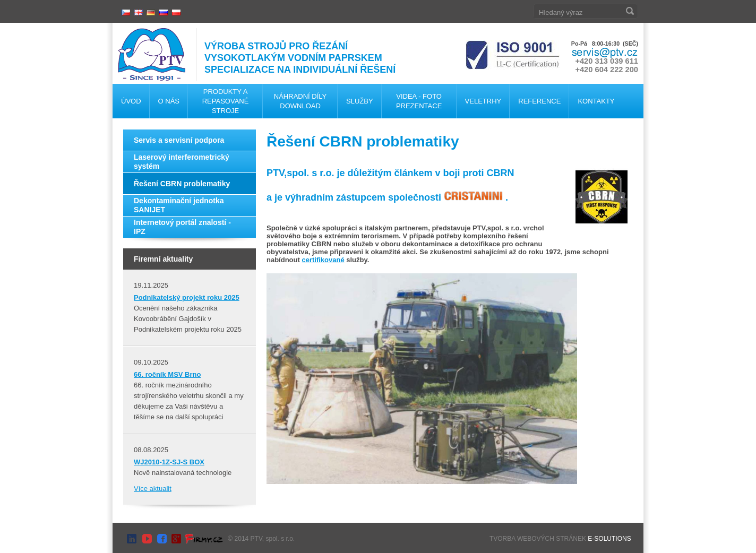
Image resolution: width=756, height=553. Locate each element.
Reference (539, 101)
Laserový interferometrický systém (182, 162)
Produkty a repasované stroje (226, 101)
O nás (169, 101)
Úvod (131, 101)
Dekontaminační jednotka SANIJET (179, 205)
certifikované (323, 260)
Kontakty (596, 101)
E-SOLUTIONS (609, 539)
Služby (360, 101)
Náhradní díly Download (300, 101)
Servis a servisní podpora (179, 140)
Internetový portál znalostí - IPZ (182, 227)
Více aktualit (153, 489)
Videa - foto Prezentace (419, 101)
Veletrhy (483, 101)
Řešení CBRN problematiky (182, 184)
